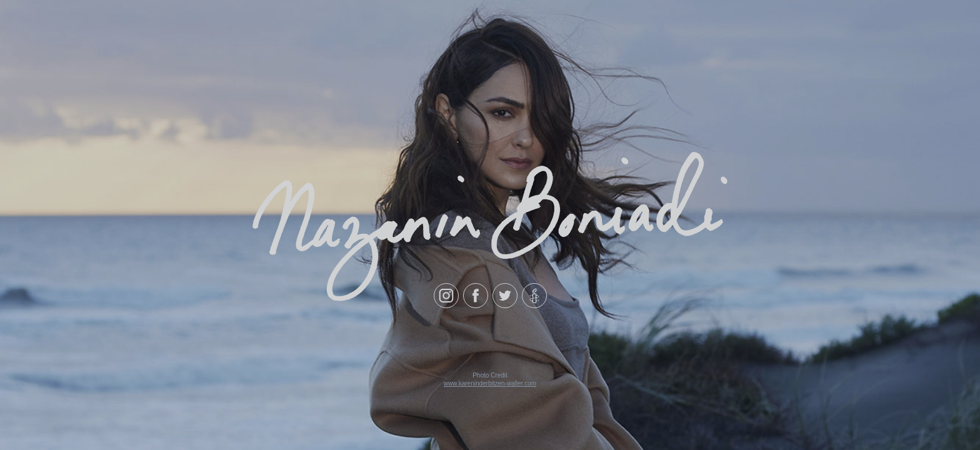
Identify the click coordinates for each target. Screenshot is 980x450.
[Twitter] (505, 296)
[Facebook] (476, 296)
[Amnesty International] (534, 296)
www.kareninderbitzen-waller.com (490, 383)
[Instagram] (446, 296)
